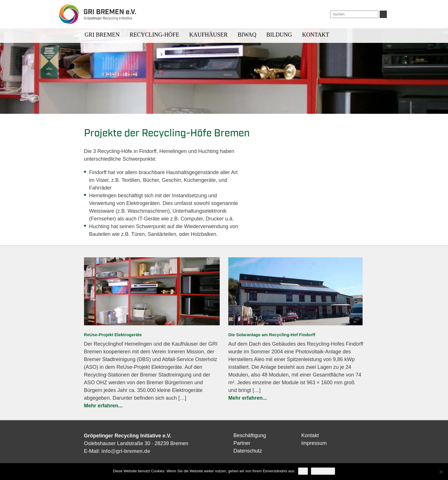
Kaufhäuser (208, 35)
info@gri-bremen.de (126, 451)
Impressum (314, 443)
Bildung (279, 35)
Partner (242, 443)
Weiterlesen (323, 471)
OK (303, 471)
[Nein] (441, 472)
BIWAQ (247, 35)
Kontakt (316, 35)
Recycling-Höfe (154, 35)
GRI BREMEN (102, 35)
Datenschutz (248, 451)
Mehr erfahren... (103, 406)
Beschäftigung (250, 435)
